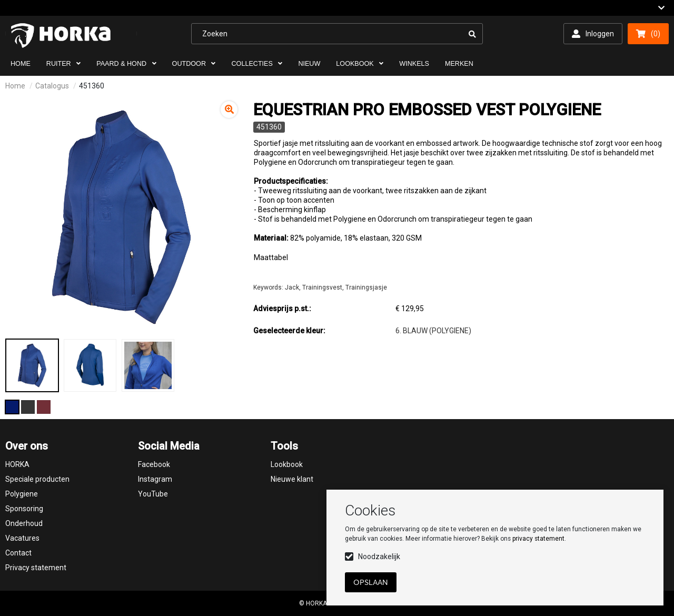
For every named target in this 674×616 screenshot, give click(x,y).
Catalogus (52, 86)
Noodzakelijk (379, 557)
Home (15, 86)
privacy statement (538, 539)
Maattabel (271, 257)
